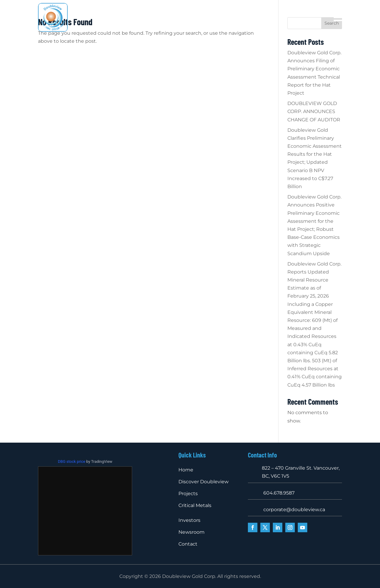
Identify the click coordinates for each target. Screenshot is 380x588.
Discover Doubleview (149, 13)
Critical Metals (226, 13)
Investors (259, 13)
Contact (206, 22)
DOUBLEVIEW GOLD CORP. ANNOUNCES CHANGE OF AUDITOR (314, 111)
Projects (189, 13)
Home (111, 13)
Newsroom (178, 22)
